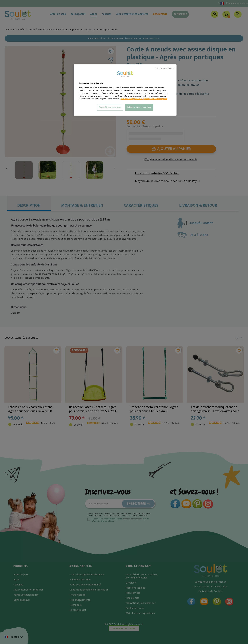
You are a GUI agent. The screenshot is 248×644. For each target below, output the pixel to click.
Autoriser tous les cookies (139, 107)
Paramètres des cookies (110, 107)
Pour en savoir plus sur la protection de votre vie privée (144, 99)
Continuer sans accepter (165, 68)
